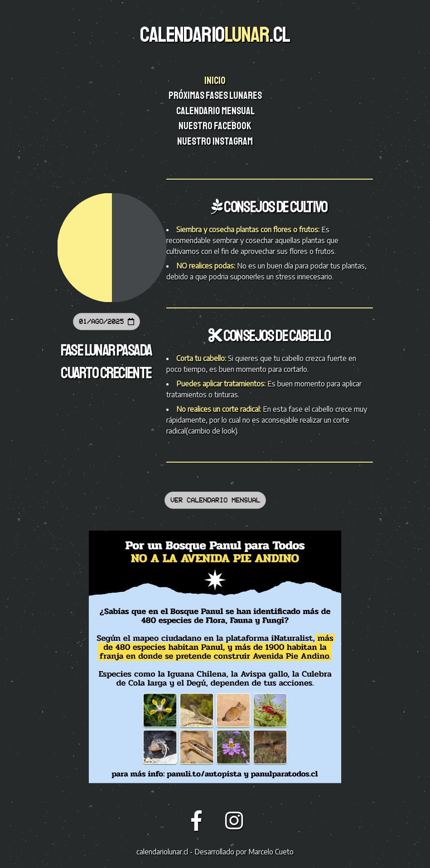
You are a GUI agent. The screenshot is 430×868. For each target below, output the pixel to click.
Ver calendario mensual (215, 500)
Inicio (216, 81)
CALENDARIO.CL (215, 34)
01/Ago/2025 (106, 321)
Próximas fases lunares (216, 96)
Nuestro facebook (216, 126)
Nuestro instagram (216, 141)
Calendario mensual (216, 111)
